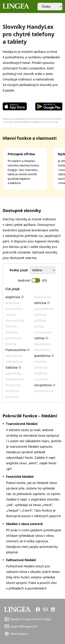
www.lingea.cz (19, 634)
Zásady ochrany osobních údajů (31, 619)
